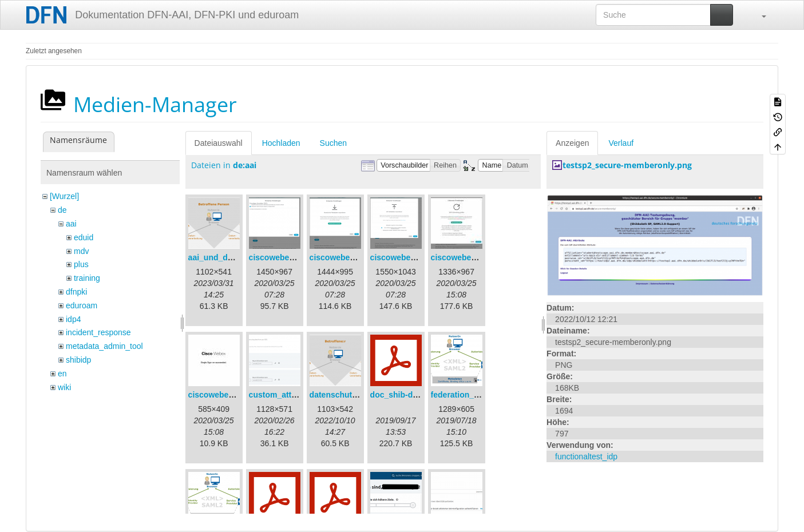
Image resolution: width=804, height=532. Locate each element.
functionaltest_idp (586, 456)
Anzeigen (572, 143)
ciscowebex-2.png (344, 257)
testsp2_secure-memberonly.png (627, 165)
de (62, 210)
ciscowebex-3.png (405, 257)
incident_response (98, 332)
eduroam (82, 305)
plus (81, 264)
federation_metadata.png (478, 395)
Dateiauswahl (219, 143)
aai (71, 224)
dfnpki (76, 292)
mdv (81, 251)
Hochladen (281, 143)
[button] (758, 15)
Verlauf (621, 143)
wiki (64, 387)
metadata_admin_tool (104, 346)
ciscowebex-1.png (284, 257)
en (62, 374)
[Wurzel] (64, 196)
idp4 (73, 319)
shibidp (78, 360)
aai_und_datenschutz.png (237, 257)
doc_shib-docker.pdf (409, 395)
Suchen (333, 143)
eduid (84, 237)
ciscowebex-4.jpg (464, 257)
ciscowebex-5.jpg (221, 395)
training (87, 278)
